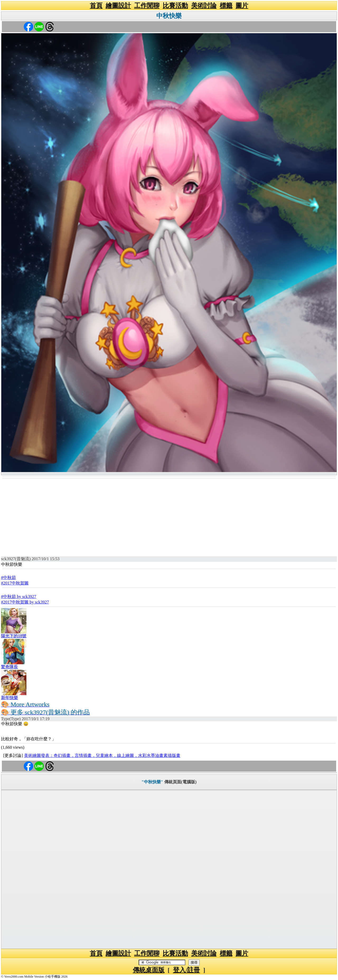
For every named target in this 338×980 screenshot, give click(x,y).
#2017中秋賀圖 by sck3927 (25, 602)
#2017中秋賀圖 (15, 583)
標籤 (226, 6)
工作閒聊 (147, 6)
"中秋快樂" (152, 782)
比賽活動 (175, 6)
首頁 (96, 6)
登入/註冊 (187, 970)
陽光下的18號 (14, 636)
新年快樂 (10, 698)
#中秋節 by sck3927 (19, 597)
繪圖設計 (118, 6)
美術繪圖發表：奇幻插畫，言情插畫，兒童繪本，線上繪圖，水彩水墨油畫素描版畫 (102, 755)
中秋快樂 (169, 16)
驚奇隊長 (10, 667)
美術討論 (204, 6)
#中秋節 (8, 578)
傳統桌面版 (149, 970)
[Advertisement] (169, 519)
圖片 (242, 6)
